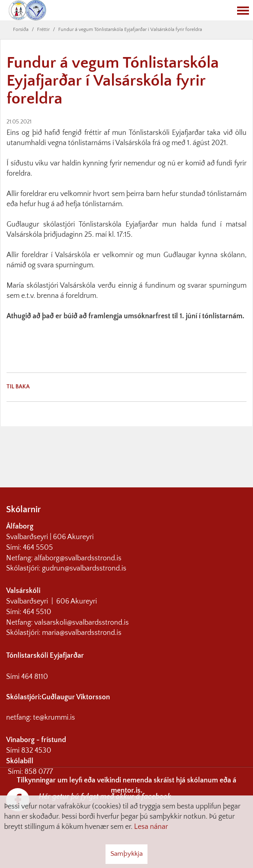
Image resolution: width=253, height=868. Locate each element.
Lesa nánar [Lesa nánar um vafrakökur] (151, 827)
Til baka (18, 387)
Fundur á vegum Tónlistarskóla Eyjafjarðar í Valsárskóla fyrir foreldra (130, 30)
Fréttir (43, 30)
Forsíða (21, 30)
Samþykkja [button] (126, 854)
